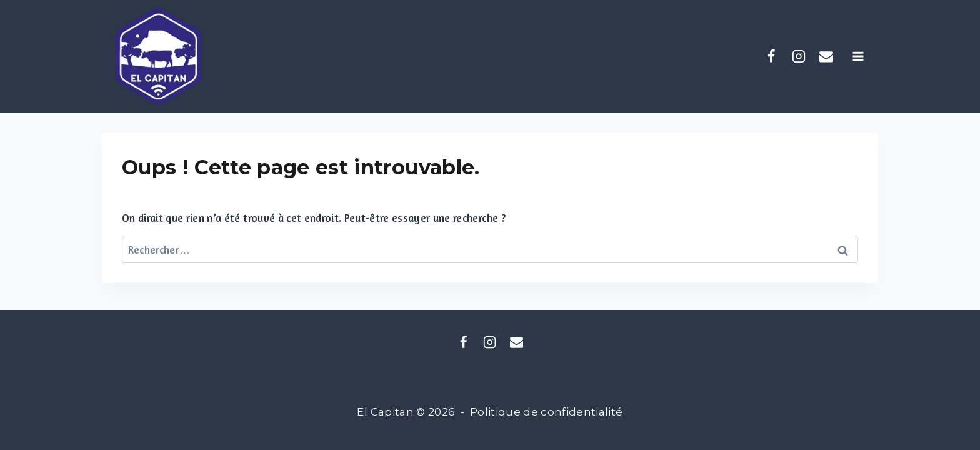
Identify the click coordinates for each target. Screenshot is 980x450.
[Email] (517, 342)
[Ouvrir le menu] (862, 56)
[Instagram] (799, 56)
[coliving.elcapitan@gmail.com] (826, 56)
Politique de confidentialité (547, 412)
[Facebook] (771, 56)
